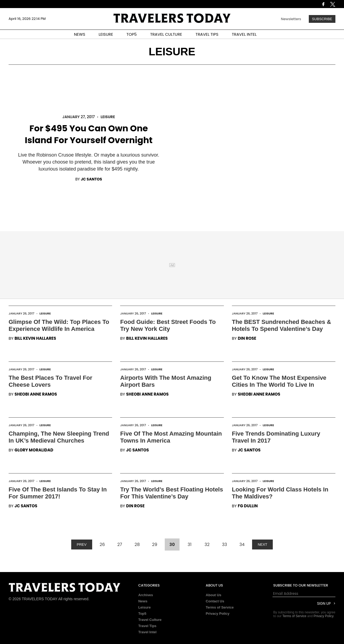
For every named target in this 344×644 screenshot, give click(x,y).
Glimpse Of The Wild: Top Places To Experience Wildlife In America (59, 325)
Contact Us (215, 601)
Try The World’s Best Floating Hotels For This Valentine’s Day (172, 493)
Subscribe (322, 19)
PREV (82, 544)
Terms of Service (220, 607)
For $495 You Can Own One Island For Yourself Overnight (89, 134)
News (143, 601)
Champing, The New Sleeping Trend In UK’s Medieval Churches (59, 437)
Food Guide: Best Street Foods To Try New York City (168, 325)
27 (120, 544)
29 (155, 544)
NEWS (80, 34)
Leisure (108, 117)
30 (172, 544)
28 (137, 544)
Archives (146, 595)
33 (225, 544)
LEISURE (106, 34)
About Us (214, 595)
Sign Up (324, 604)
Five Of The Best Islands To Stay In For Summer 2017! (58, 493)
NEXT (263, 544)
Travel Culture (150, 620)
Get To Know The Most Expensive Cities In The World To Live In (279, 381)
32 (207, 544)
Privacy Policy (218, 614)
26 (102, 544)
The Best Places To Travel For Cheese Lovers (50, 381)
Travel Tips (147, 626)
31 (190, 544)
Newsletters (291, 19)
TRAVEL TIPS (207, 34)
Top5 (142, 614)
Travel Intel (147, 632)
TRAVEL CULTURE (166, 34)
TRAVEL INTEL (244, 34)
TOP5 (132, 34)
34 (242, 544)
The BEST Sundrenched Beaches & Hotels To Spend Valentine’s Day (282, 325)
